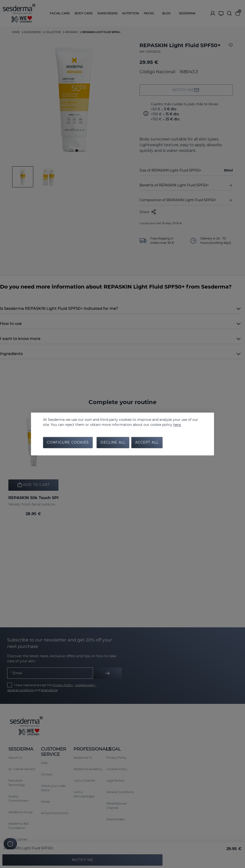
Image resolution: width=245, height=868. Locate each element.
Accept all (147, 443)
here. (177, 425)
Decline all (113, 443)
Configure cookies (68, 443)
